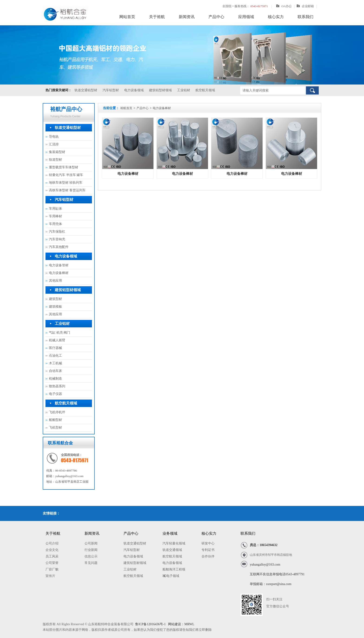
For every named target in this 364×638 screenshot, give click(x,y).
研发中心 (208, 543)
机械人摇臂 (57, 340)
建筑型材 (55, 299)
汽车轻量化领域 (174, 543)
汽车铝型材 (111, 90)
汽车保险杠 (57, 232)
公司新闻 (91, 543)
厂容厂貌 (52, 569)
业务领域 (170, 533)
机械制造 (55, 379)
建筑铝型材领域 (160, 90)
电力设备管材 (59, 265)
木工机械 (55, 363)
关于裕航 (157, 17)
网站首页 (127, 17)
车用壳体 (55, 224)
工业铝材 (184, 90)
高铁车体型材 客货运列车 (67, 190)
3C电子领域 (171, 576)
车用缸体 (55, 209)
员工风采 (52, 556)
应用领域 (246, 17)
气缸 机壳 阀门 (60, 333)
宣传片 (50, 576)
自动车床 (55, 371)
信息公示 (91, 556)
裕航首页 (126, 108)
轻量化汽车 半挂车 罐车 (66, 175)
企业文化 (52, 550)
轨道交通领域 (172, 550)
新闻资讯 (187, 17)
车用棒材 (55, 216)
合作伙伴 (208, 556)
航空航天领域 (205, 90)
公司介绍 (52, 543)
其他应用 (55, 281)
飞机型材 (55, 428)
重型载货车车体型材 (64, 167)
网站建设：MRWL (181, 624)
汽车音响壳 (57, 239)
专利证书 (208, 550)
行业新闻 (91, 550)
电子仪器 (55, 394)
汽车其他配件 (59, 247)
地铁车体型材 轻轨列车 (66, 183)
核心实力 (276, 17)
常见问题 (91, 563)
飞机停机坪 (57, 412)
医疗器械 (55, 348)
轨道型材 (55, 160)
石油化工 (55, 356)
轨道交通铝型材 (86, 90)
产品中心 (216, 17)
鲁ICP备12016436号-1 (150, 624)
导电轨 (54, 137)
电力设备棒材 (59, 273)
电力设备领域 (134, 90)
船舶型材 (55, 420)
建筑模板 (55, 307)
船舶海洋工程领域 (174, 570)
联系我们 (305, 17)
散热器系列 (57, 386)
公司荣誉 (52, 563)
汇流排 (54, 144)
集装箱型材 (57, 152)
